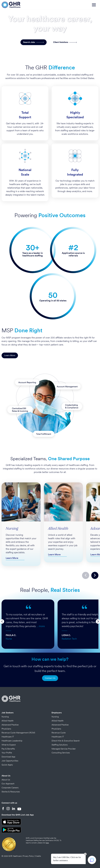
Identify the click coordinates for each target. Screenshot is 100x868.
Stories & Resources (11, 792)
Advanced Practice (10, 725)
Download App (8, 757)
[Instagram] (8, 809)
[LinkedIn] (14, 809)
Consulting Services (61, 753)
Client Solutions (65, 42)
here (47, 843)
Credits (38, 856)
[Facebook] (3, 809)
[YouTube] (19, 809)
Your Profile (7, 753)
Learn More (10, 355)
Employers (57, 713)
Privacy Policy (28, 856)
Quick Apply (7, 765)
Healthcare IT (8, 737)
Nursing (5, 717)
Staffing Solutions (60, 745)
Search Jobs (34, 42)
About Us (6, 776)
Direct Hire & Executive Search (66, 741)
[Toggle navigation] (95, 6)
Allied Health (8, 721)
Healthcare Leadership (12, 741)
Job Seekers (7, 713)
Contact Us (50, 678)
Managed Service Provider (64, 749)
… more (41, 626)
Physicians (6, 729)
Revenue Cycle (59, 733)
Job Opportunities (10, 761)
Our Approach (8, 784)
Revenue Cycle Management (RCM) (18, 733)
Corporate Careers (10, 788)
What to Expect (9, 745)
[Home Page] (11, 4)
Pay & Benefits (8, 749)
